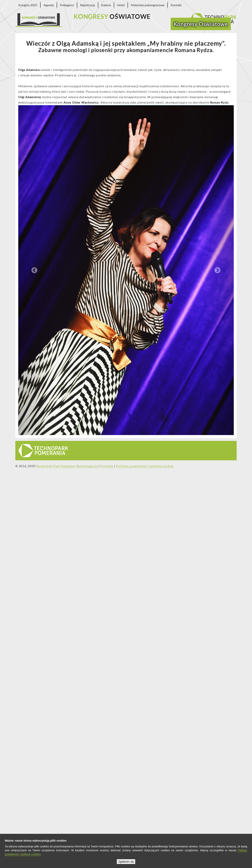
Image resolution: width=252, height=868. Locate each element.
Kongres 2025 (28, 5)
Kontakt (176, 5)
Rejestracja (88, 5)
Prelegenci (67, 5)
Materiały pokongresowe (148, 5)
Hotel (121, 5)
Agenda (49, 5)
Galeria (106, 5)
